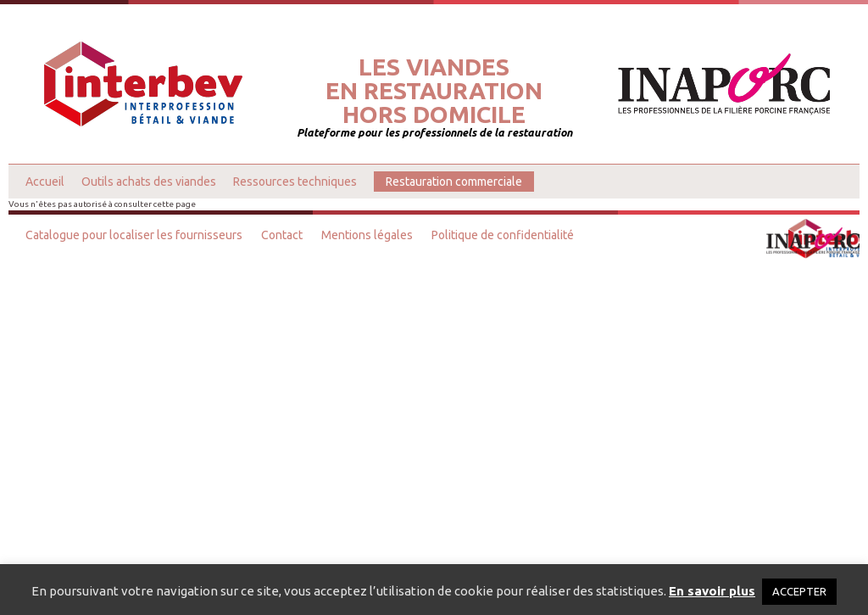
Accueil (45, 182)
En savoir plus (712, 591)
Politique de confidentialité (503, 235)
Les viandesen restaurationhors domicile (434, 91)
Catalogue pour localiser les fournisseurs (134, 235)
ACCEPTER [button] (799, 591)
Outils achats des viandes (149, 182)
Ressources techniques (295, 182)
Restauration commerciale (454, 182)
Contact (282, 235)
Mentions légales (367, 235)
